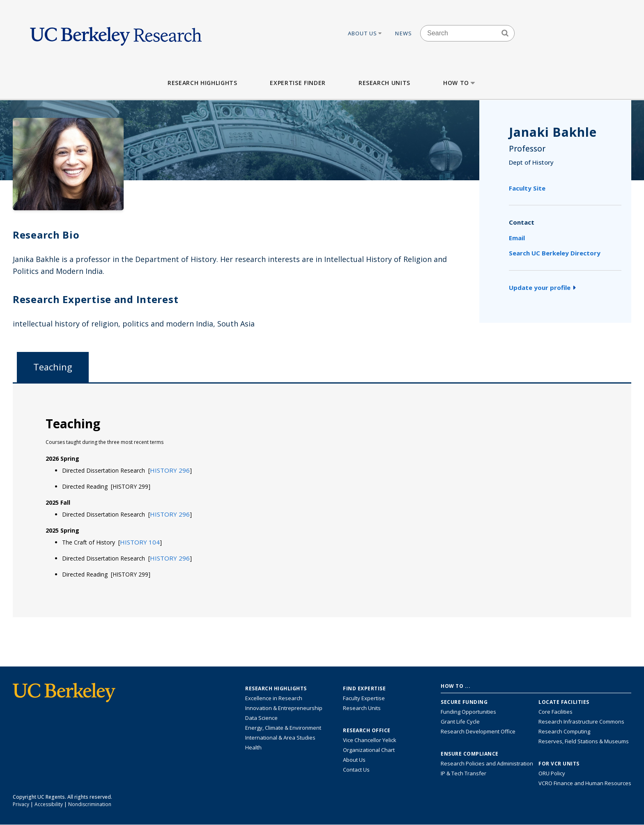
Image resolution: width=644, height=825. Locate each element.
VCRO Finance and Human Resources (585, 783)
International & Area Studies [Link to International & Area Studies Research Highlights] (280, 738)
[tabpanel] (322, 500)
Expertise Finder (298, 83)
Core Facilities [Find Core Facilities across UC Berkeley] (555, 712)
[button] (170, 470)
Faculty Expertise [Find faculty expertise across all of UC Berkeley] (364, 698)
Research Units (384, 83)
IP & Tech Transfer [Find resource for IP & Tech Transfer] (463, 773)
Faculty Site (527, 188)
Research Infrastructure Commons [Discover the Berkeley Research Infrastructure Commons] (581, 722)
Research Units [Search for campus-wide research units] (362, 708)
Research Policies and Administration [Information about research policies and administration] (487, 763)
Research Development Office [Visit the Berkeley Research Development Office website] (478, 731)
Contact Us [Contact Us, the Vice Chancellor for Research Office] (356, 770)
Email (517, 238)
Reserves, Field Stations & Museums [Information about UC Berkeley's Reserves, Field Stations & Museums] (584, 741)
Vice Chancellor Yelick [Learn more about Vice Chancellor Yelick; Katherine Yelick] (370, 740)
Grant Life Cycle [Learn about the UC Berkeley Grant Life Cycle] (460, 722)
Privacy (21, 804)
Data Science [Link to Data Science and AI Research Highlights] (261, 718)
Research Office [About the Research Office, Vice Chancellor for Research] (367, 731)
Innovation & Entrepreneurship (284, 708)
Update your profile (542, 287)
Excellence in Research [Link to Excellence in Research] (274, 698)
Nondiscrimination (90, 804)
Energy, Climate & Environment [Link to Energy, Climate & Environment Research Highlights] (283, 728)
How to (460, 83)
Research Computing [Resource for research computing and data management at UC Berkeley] (564, 731)
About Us (366, 33)
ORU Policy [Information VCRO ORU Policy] (552, 773)
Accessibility (49, 804)
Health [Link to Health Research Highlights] (253, 747)
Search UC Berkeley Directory (555, 253)
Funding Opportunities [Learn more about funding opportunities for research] (468, 712)
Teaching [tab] (53, 367)
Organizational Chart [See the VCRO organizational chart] (369, 750)
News (404, 33)
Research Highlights (202, 83)
